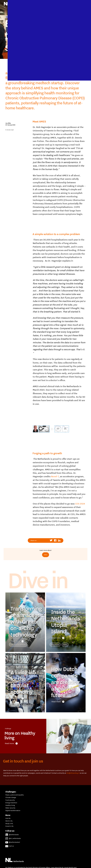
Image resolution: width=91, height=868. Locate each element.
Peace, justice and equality (15, 795)
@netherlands (12, 834)
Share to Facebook (55, 540)
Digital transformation (13, 810)
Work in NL (9, 821)
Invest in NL (9, 826)
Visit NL (8, 818)
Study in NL (9, 823)
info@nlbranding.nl (73, 773)
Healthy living (10, 805)
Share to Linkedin (59, 540)
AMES (46, 555)
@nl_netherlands (13, 838)
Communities (27, 705)
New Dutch (55, 645)
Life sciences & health (18, 645)
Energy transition (11, 803)
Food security (10, 800)
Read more (17, 641)
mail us (10, 846)
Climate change (11, 797)
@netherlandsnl (13, 842)
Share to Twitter (51, 540)
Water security (10, 808)
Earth (65, 645)
